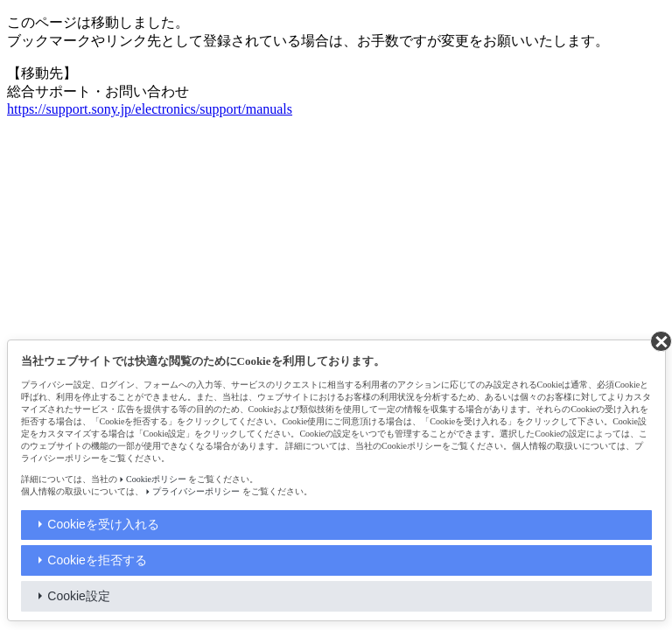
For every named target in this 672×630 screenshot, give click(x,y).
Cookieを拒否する (97, 560)
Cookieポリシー (156, 479)
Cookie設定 (79, 596)
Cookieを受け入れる (103, 524)
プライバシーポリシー (196, 491)
